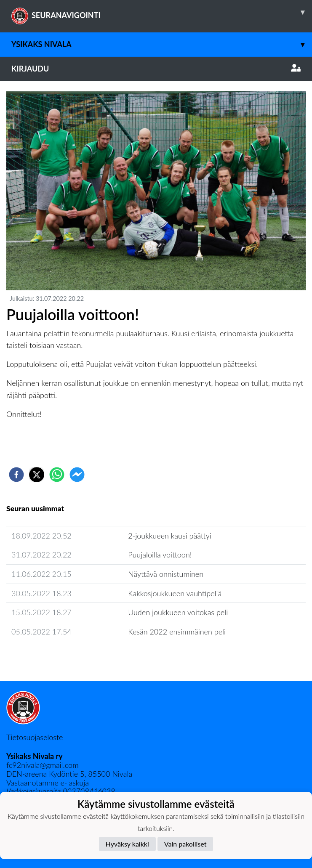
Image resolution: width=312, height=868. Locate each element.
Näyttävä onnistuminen (166, 574)
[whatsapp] (57, 475)
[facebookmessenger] (77, 475)
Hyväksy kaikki (127, 844)
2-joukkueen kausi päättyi (170, 536)
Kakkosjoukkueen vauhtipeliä (175, 593)
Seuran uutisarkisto (44, 656)
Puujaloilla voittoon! (160, 555)
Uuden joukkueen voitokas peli (178, 612)
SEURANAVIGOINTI (162, 12)
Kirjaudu (156, 69)
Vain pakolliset (185, 844)
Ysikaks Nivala (162, 44)
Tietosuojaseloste (35, 737)
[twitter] (37, 475)
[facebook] (16, 475)
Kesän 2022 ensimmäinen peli (177, 632)
